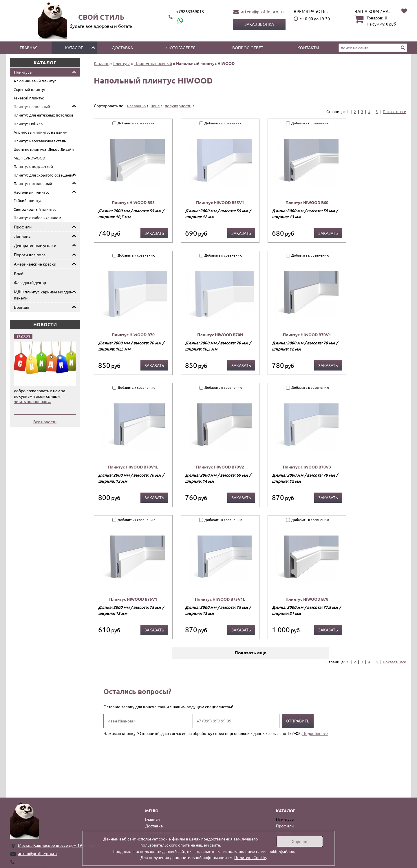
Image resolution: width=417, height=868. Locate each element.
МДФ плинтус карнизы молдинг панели (44, 295)
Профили (23, 227)
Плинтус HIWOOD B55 (133, 202)
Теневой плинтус (29, 98)
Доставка (122, 48)
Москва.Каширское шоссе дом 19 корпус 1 (59, 845)
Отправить (298, 721)
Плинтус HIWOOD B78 (307, 599)
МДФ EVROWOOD (29, 158)
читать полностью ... (32, 401)
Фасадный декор (30, 282)
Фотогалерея (181, 48)
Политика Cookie (250, 857)
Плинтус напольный (32, 107)
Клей (19, 273)
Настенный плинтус (31, 192)
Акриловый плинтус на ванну (40, 132)
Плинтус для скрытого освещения (44, 175)
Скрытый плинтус (30, 89)
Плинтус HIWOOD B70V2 (220, 467)
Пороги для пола (30, 255)
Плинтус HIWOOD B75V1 (133, 599)
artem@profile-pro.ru (262, 11)
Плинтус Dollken (28, 124)
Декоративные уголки (35, 245)
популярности (178, 106)
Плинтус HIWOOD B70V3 (307, 467)
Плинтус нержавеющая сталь (40, 141)
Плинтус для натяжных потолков (43, 115)
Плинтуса (23, 72)
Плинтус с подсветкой (33, 166)
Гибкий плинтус (28, 200)
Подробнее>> (315, 733)
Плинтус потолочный (33, 183)
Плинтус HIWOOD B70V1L (133, 467)
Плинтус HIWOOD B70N (220, 335)
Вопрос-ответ (248, 48)
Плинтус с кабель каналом (38, 218)
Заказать (154, 233)
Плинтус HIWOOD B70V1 (307, 335)
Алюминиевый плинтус (35, 81)
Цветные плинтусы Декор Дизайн (44, 149)
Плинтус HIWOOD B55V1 (220, 202)
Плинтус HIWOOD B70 (133, 335)
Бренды (21, 307)
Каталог (74, 48)
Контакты (308, 48)
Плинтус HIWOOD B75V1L (220, 599)
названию (136, 106)
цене (155, 106)
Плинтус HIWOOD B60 (307, 202)
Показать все (394, 111)
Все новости (45, 422)
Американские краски (35, 264)
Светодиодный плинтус (35, 209)
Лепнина (22, 236)
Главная (29, 48)
